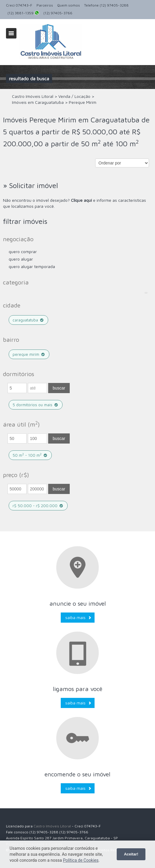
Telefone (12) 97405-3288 (106, 5)
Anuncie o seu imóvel (78, 603)
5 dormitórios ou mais (36, 405)
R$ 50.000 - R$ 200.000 (38, 506)
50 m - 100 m (30, 455)
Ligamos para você (78, 689)
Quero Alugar (21, 259)
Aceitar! (131, 854)
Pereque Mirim (29, 354)
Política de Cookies (81, 860)
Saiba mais (75, 617)
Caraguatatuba (28, 320)
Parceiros (45, 5)
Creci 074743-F (19, 5)
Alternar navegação (11, 33)
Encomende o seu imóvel (77, 774)
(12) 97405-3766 (58, 13)
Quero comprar (23, 251)
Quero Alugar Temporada (32, 266)
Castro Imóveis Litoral (52, 826)
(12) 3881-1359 (23, 13)
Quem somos (69, 5)
